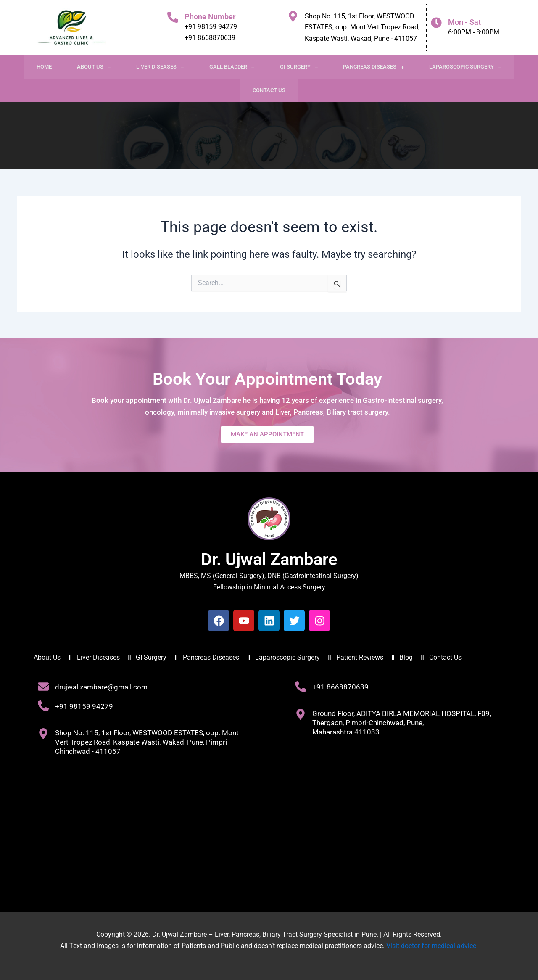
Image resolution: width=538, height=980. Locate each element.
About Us (94, 67)
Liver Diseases (160, 67)
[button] (94, 67)
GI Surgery (299, 67)
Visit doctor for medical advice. (432, 946)
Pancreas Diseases (373, 67)
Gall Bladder (232, 67)
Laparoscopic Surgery (465, 67)
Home (44, 67)
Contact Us (269, 90)
